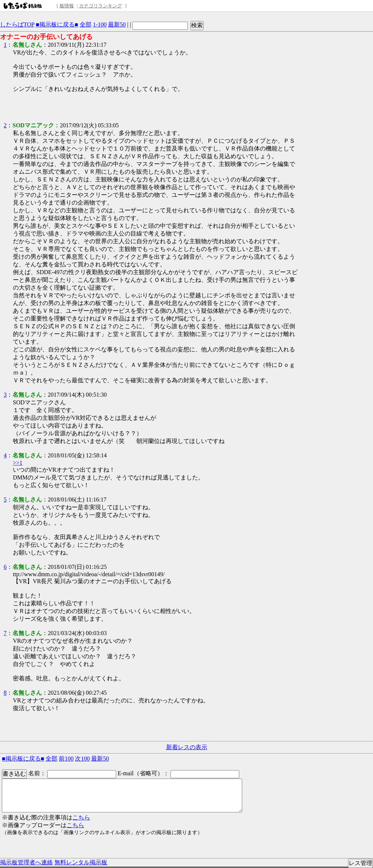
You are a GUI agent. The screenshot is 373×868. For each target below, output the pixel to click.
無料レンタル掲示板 (81, 862)
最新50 (117, 24)
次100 (82, 759)
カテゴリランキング (101, 6)
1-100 (100, 24)
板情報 (67, 6)
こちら (81, 817)
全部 (86, 24)
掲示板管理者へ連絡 (26, 862)
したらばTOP (17, 24)
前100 (66, 759)
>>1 (18, 463)
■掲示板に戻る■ (57, 24)
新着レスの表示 (187, 747)
